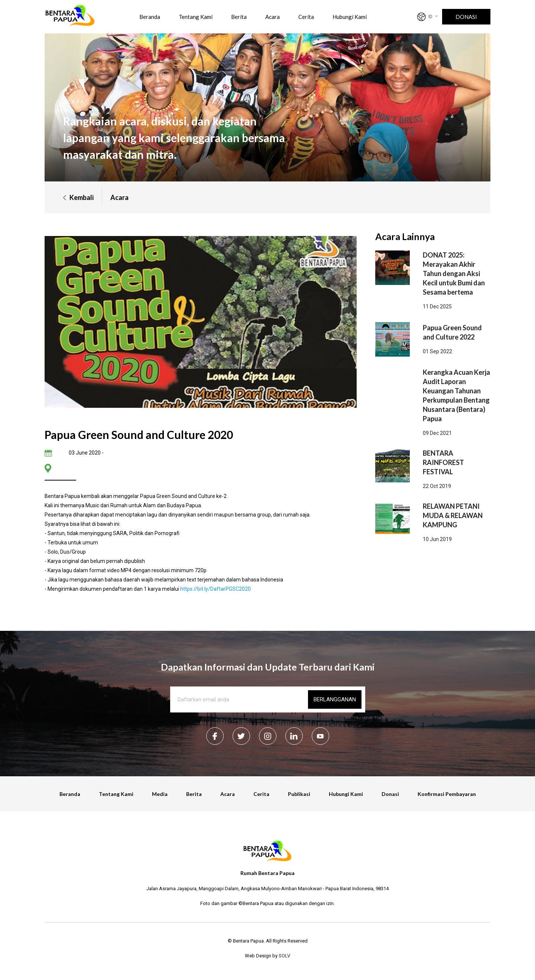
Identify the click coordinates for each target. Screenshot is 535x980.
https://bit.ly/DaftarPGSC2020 (215, 589)
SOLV (284, 956)
